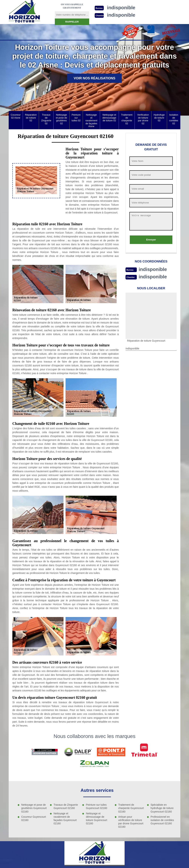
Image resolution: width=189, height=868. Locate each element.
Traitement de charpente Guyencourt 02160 (131, 808)
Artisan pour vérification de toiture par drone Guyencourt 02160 (131, 822)
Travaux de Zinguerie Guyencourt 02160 (66, 806)
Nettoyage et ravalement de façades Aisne (91, 120)
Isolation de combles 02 (174, 119)
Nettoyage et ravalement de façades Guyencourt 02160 (65, 819)
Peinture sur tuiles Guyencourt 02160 (96, 806)
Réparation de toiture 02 (31, 118)
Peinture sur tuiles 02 (76, 118)
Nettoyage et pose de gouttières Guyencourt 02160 (34, 808)
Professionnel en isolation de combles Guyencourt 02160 (162, 820)
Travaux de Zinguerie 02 (46, 119)
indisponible (153, 269)
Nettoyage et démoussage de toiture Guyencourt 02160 (96, 819)
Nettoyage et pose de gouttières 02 (62, 119)
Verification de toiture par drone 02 (143, 119)
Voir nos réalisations (94, 78)
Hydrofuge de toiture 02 (159, 118)
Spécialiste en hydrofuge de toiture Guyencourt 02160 (162, 808)
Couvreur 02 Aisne (16, 116)
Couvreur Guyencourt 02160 (34, 818)
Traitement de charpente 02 (127, 119)
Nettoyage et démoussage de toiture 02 (109, 118)
